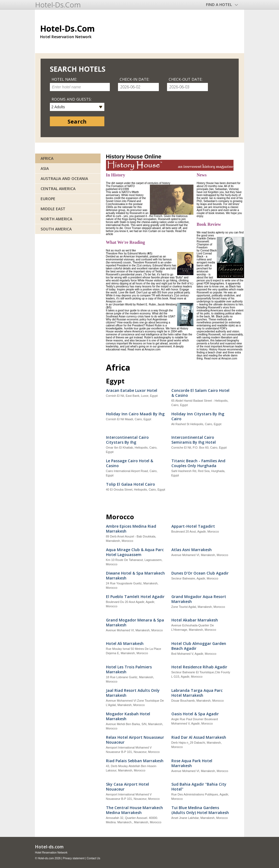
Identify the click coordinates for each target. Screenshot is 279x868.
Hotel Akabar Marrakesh (195, 620)
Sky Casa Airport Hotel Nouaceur (128, 787)
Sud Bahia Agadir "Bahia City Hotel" (199, 787)
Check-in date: (134, 79)
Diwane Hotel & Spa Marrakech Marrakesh (135, 576)
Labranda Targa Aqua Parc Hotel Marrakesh (197, 693)
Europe (48, 199)
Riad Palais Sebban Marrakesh (135, 761)
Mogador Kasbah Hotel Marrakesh (128, 716)
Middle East (53, 209)
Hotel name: (64, 79)
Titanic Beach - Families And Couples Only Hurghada (198, 463)
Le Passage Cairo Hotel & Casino (130, 463)
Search (77, 121)
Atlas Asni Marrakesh (192, 550)
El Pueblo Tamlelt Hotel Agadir (135, 597)
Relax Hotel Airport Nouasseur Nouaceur (135, 740)
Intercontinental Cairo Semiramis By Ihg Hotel (194, 440)
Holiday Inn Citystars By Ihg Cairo (198, 416)
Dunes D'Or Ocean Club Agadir (200, 573)
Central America (58, 189)
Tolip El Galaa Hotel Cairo (131, 484)
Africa (47, 158)
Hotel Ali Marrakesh (125, 644)
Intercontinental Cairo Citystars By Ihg (127, 440)
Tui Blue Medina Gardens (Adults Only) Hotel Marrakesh (200, 810)
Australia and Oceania (64, 178)
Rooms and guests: (72, 99)
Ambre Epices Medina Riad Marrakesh (131, 529)
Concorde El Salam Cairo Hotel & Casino (200, 393)
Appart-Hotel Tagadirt (193, 526)
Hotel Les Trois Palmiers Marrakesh (129, 669)
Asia (45, 168)
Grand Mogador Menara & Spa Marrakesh (135, 623)
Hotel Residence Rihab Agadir (199, 667)
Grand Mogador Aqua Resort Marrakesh (199, 599)
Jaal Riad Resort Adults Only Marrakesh (133, 693)
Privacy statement (74, 858)
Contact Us (93, 858)
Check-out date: (186, 79)
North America (56, 219)
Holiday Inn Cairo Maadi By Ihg (135, 414)
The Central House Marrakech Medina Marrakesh (134, 810)
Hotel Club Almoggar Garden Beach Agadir (199, 646)
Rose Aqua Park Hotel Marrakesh (192, 763)
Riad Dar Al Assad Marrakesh (199, 737)
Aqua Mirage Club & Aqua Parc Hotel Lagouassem (135, 552)
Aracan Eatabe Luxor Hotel (132, 391)
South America (56, 229)
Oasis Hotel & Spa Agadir (195, 714)
